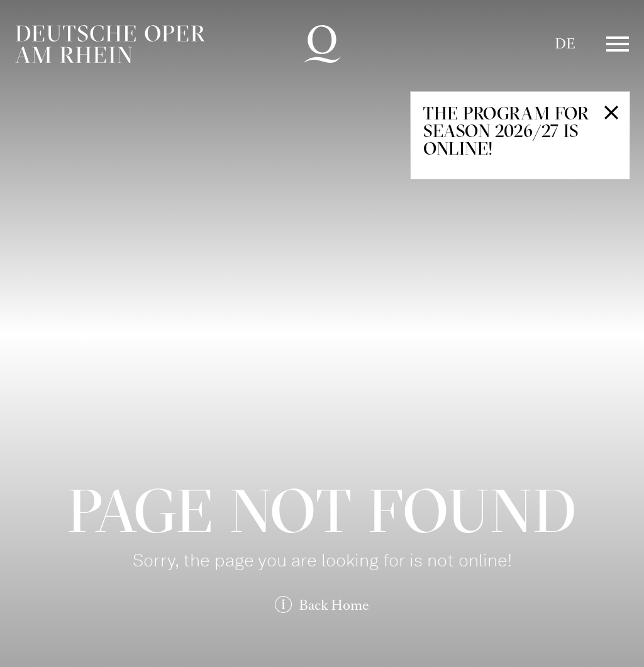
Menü (618, 44)
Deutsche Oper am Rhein (110, 44)
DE (565, 44)
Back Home (334, 605)
